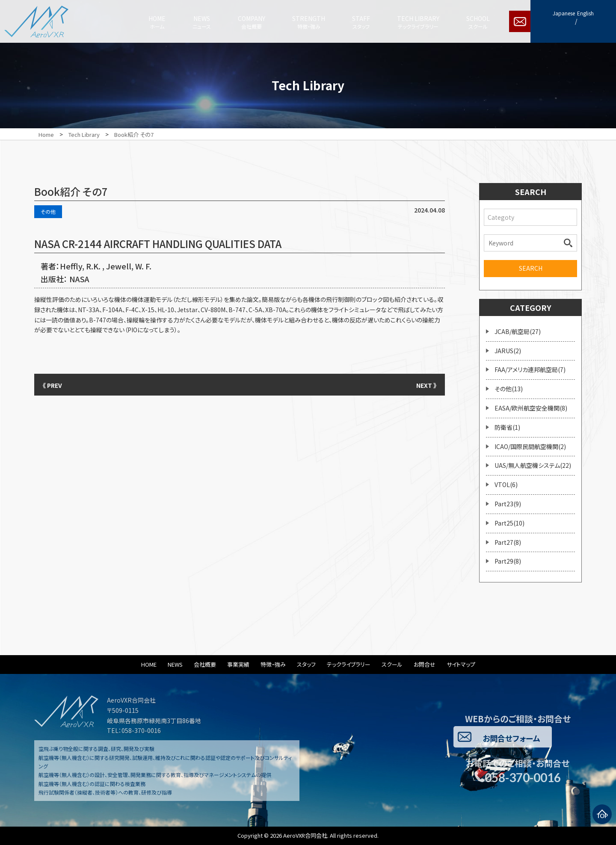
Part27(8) (508, 542)
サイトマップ (461, 664)
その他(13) (509, 389)
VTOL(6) (506, 485)
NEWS (175, 664)
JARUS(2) (508, 351)
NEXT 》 (423, 384)
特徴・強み (273, 664)
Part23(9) (508, 504)
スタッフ (306, 664)
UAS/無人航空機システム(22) (533, 465)
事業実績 (238, 664)
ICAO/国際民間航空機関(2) (530, 446)
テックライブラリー (349, 664)
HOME (149, 664)
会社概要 (205, 664)
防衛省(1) (507, 427)
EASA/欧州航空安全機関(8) (531, 408)
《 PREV (56, 384)
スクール (392, 664)
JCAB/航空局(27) (518, 331)
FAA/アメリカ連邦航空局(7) (530, 369)
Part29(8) (508, 561)
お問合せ (425, 664)
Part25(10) (509, 523)
